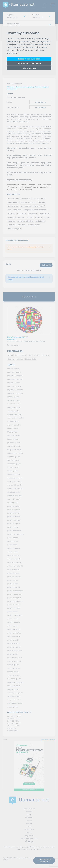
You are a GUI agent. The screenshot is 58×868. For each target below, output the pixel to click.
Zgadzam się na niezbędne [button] (29, 63)
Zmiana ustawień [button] (29, 68)
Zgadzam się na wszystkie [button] (29, 59)
